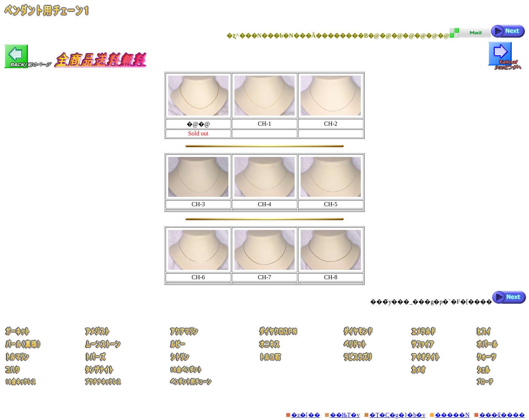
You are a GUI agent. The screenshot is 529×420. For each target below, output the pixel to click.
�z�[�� (306, 415)
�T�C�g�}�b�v (397, 415)
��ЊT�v (345, 415)
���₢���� (502, 415)
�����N (452, 415)
